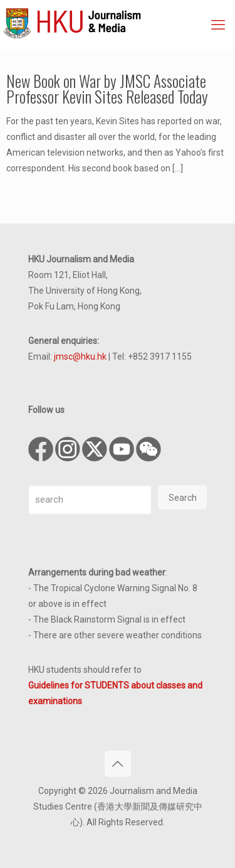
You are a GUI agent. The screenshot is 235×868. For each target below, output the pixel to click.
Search (183, 498)
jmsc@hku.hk (80, 356)
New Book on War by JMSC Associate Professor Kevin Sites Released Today (107, 88)
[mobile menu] (218, 25)
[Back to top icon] (118, 764)
